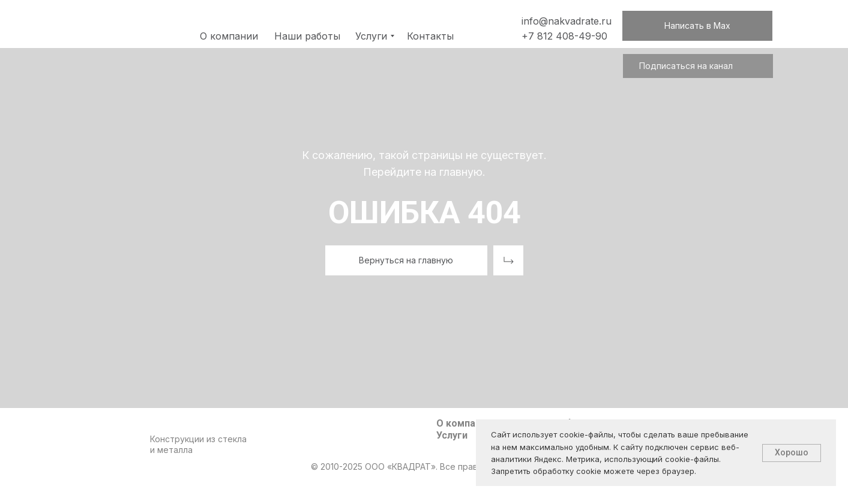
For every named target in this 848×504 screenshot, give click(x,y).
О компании (464, 423)
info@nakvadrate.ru (567, 21)
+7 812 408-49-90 (564, 36)
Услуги (452, 435)
